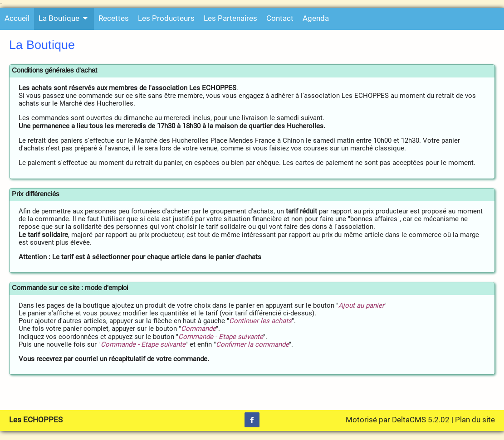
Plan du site (475, 420)
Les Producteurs (166, 18)
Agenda (316, 18)
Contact (280, 18)
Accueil (17, 18)
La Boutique (64, 18)
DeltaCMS (409, 420)
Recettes (114, 18)
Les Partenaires (230, 18)
